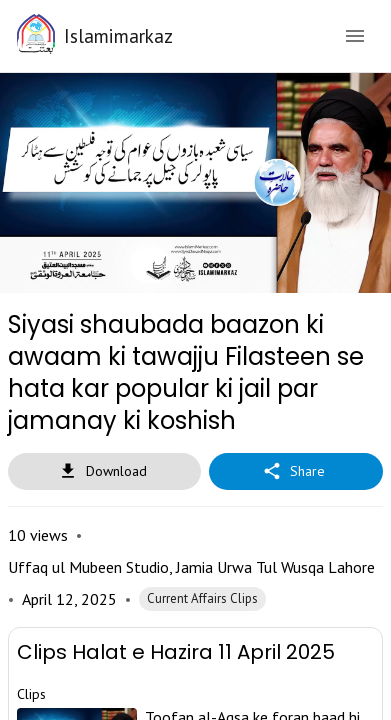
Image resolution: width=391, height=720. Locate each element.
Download (104, 447)
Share (296, 447)
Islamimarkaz (118, 35)
